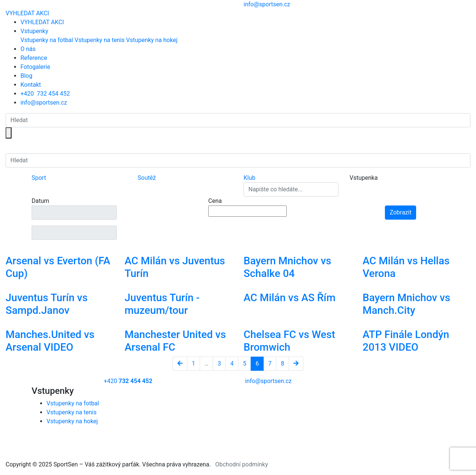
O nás (28, 49)
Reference (34, 58)
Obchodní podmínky (242, 464)
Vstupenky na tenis (99, 40)
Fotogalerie (35, 67)
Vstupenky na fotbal (47, 40)
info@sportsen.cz (44, 103)
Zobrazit (401, 212)
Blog (26, 76)
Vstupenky (34, 31)
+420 (45, 94)
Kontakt (31, 85)
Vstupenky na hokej (152, 40)
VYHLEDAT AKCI (27, 13)
